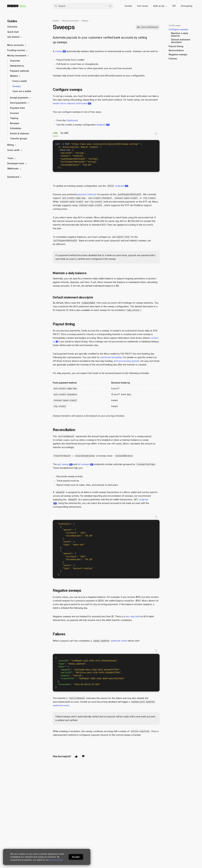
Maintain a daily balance (71, 273)
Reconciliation (66, 430)
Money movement (18, 56)
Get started (15, 37)
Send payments (20, 103)
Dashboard (15, 177)
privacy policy (56, 860)
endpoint (101, 125)
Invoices (14, 113)
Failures (61, 634)
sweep (58, 51)
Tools (12, 158)
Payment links (17, 108)
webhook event (119, 641)
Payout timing (65, 324)
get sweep (63, 464)
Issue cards (15, 150)
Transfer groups (19, 138)
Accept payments (21, 98)
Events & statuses (20, 133)
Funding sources (18, 50)
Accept (76, 857)
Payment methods (20, 71)
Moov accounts (17, 45)
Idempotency (17, 66)
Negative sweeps (69, 590)
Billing (12, 145)
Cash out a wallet (22, 91)
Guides (128, 6)
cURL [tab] (55, 133)
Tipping (14, 118)
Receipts (15, 123)
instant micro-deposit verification (70, 103)
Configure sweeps (69, 90)
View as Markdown (148, 27)
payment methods (87, 194)
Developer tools (17, 163)
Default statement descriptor (75, 297)
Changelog (186, 6)
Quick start (13, 32)
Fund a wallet (20, 81)
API (174, 6)
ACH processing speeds (126, 361)
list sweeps (84, 464)
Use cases (143, 6)
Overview (12, 27)
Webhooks (14, 169)
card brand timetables (111, 357)
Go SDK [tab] (64, 133)
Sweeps (17, 86)
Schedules (16, 128)
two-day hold (133, 616)
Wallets (15, 76)
